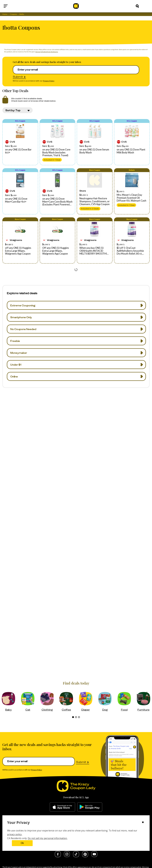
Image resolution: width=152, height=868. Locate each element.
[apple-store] (62, 807)
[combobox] (18, 110)
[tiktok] (76, 856)
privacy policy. (15, 834)
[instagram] (67, 856)
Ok (22, 843)
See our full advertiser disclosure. (47, 52)
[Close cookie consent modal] (143, 823)
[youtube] (94, 856)
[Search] (137, 6)
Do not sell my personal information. (48, 838)
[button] (20, 142)
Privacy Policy (49, 81)
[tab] (73, 717)
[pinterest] (85, 856)
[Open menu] (13, 6)
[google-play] (90, 807)
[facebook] (58, 856)
